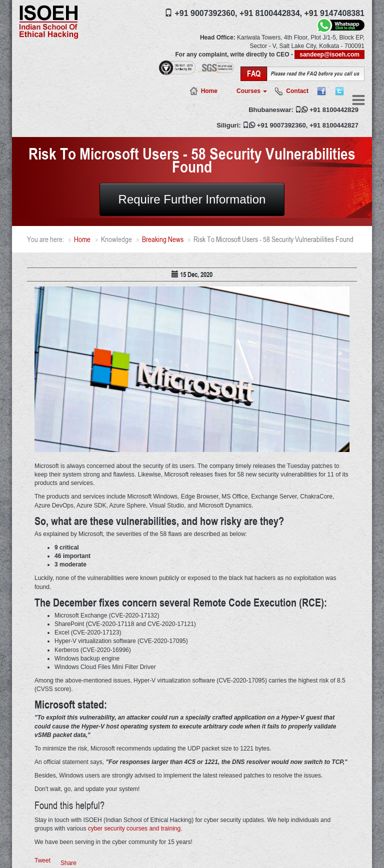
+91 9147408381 (334, 13)
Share (68, 863)
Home (209, 91)
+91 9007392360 (281, 125)
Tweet (42, 860)
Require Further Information (192, 199)
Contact (297, 91)
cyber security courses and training (134, 828)
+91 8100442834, (271, 13)
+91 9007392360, (206, 13)
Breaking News (163, 239)
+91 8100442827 (334, 125)
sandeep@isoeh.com (329, 54)
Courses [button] (252, 91)
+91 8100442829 (334, 110)
